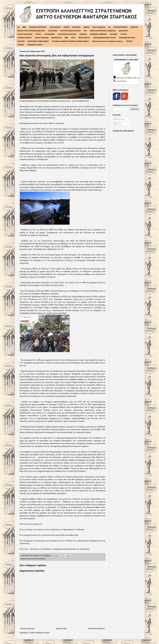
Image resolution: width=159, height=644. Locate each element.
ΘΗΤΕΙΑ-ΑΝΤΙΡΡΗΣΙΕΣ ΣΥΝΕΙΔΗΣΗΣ (103, 31)
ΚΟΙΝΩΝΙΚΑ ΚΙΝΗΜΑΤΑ (98, 34)
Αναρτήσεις (120, 119)
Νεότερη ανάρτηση (27, 628)
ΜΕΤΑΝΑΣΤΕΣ (57, 38)
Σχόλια (118, 124)
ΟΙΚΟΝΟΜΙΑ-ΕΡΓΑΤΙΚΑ (127, 38)
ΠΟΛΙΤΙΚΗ (21, 41)
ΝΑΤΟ (73, 38)
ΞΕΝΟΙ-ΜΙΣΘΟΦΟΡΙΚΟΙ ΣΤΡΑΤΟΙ (104, 38)
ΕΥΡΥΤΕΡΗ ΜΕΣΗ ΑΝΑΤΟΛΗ (71, 31)
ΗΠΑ (85, 31)
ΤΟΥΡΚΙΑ (21, 45)
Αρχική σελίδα (61, 628)
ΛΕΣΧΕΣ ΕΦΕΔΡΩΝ (42, 38)
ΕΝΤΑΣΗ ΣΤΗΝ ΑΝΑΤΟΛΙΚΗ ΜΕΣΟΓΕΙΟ (31, 31)
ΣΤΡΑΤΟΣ (129, 41)
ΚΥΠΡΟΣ (124, 34)
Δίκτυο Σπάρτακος (99, 27)
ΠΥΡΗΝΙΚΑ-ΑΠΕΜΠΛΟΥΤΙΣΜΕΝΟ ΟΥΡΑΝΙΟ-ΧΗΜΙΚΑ (70, 41)
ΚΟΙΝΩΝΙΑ (83, 34)
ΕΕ (109, 27)
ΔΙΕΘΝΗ (86, 27)
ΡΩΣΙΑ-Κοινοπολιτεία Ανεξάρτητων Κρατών (107, 41)
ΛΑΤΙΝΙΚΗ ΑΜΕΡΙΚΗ (25, 38)
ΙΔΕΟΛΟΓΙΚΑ (123, 31)
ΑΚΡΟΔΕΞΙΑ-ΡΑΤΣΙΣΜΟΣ (38, 27)
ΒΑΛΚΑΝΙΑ (76, 27)
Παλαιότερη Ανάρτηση (96, 628)
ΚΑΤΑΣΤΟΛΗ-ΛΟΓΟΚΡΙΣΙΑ (67, 34)
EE (18, 27)
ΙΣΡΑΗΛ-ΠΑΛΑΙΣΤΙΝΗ (25, 34)
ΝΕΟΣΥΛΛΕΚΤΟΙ (84, 38)
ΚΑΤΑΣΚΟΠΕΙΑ (50, 34)
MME (24, 27)
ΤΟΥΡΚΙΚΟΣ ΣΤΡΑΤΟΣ (35, 45)
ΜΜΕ (66, 38)
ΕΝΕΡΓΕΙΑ (134, 27)
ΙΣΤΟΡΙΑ (38, 34)
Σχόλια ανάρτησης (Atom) (40, 633)
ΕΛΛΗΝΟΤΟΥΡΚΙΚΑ (120, 27)
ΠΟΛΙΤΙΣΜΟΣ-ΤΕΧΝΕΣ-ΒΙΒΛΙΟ (38, 41)
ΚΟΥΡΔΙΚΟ (114, 34)
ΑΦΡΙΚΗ (67, 27)
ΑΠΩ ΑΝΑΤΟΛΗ (55, 27)
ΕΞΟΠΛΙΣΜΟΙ (53, 31)
